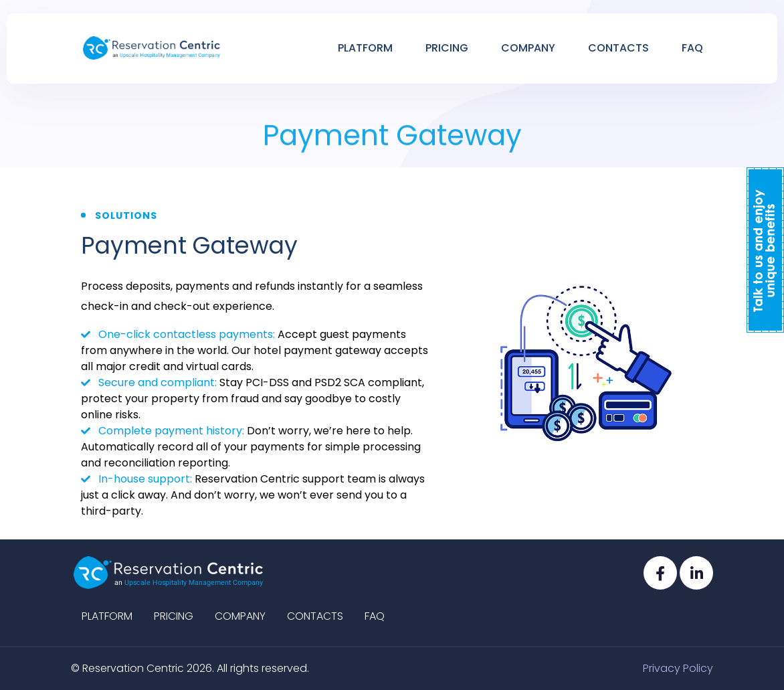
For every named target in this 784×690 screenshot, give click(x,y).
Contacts (618, 48)
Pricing (447, 48)
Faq (692, 48)
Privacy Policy (678, 668)
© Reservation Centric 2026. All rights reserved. (190, 668)
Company (528, 48)
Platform (365, 48)
